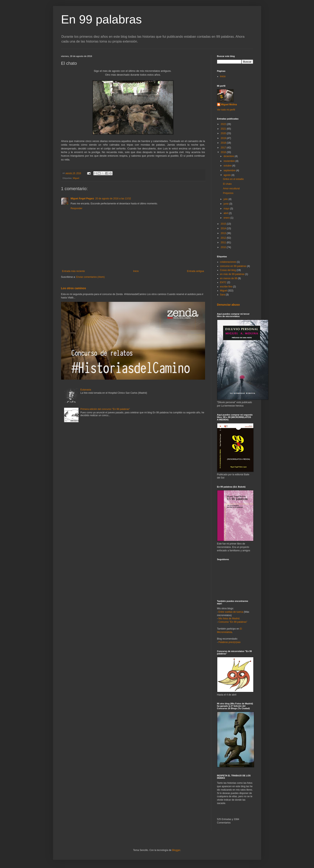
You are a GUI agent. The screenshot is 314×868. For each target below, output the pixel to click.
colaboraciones (228, 262)
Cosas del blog (228, 270)
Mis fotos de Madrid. (229, 619)
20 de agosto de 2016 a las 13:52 (113, 199)
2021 (224, 129)
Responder (77, 208)
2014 (224, 228)
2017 (224, 148)
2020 (224, 133)
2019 (224, 138)
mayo (227, 209)
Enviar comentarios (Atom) (91, 277)
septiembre (230, 170)
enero (227, 218)
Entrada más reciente (73, 271)
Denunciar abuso (228, 305)
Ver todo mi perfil (226, 110)
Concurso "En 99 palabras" (233, 622)
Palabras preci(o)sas (229, 642)
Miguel (76, 178)
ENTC (223, 282)
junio (226, 204)
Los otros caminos (74, 288)
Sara (223, 295)
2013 (224, 233)
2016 (224, 152)
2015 (224, 224)
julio (226, 199)
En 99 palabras (102, 19)
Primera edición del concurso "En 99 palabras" (105, 409)
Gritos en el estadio (233, 179)
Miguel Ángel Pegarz (82, 199)
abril (226, 213)
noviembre (229, 161)
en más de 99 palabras (232, 274)
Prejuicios (228, 193)
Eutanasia (86, 390)
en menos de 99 (229, 278)
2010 (224, 247)
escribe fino (226, 287)
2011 (224, 242)
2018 (224, 143)
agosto (227, 175)
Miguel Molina (229, 104)
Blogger (176, 850)
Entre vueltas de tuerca (231, 612)
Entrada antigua (196, 271)
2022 (224, 124)
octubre (228, 166)
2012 (224, 238)
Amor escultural (231, 189)
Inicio (136, 271)
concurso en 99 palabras (233, 266)
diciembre (229, 156)
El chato (227, 184)
